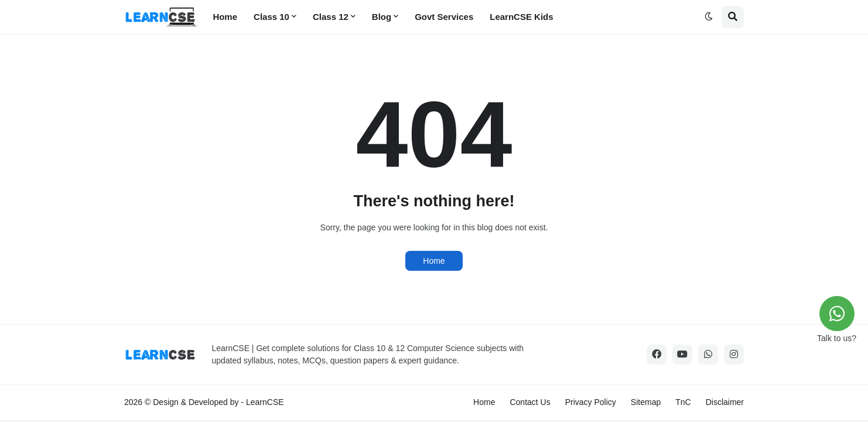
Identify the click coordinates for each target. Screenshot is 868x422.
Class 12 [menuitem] (331, 17)
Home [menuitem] (225, 17)
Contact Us (530, 402)
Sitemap (646, 402)
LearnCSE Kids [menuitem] (521, 17)
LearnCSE (265, 402)
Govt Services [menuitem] (444, 17)
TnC (683, 402)
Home (434, 261)
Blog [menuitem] (382, 17)
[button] (709, 17)
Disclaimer (725, 402)
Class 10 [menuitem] (271, 17)
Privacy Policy (591, 402)
